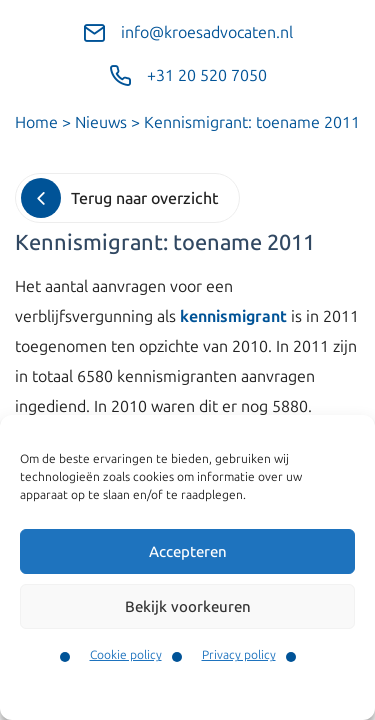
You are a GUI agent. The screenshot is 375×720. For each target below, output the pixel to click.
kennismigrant (233, 316)
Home (36, 122)
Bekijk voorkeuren (188, 607)
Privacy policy (239, 655)
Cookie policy (126, 655)
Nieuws (101, 122)
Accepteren (188, 552)
